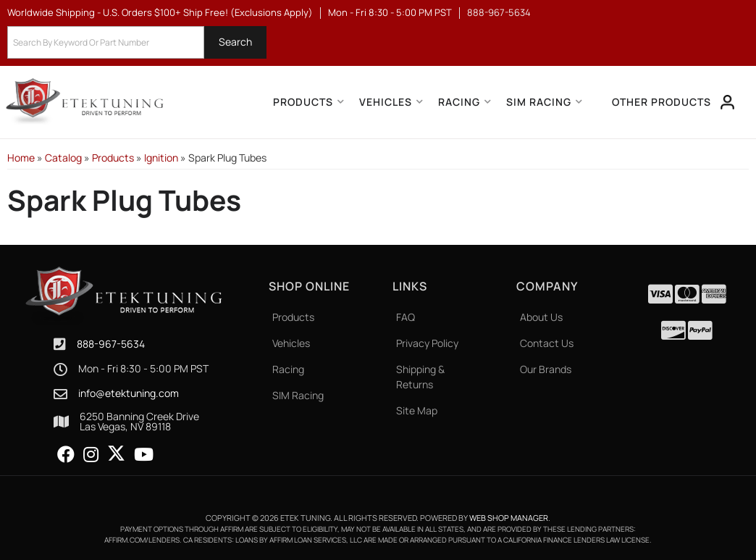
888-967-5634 (111, 344)
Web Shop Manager (509, 518)
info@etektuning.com (129, 393)
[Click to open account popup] (728, 102)
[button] (137, 42)
